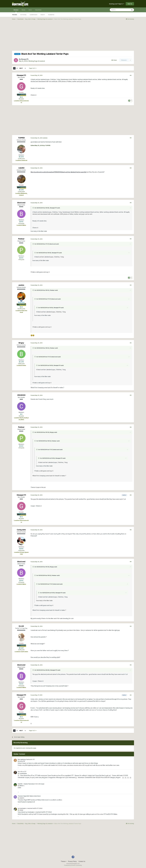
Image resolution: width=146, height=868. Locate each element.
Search (43, 15)
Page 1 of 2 (33, 68)
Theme (64, 861)
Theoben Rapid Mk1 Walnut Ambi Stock (29, 796)
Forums (15, 15)
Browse (16, 11)
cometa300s (23, 773)
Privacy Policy (72, 861)
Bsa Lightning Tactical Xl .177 (26, 759)
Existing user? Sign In (117, 4)
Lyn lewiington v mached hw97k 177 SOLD (30, 808)
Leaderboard (33, 15)
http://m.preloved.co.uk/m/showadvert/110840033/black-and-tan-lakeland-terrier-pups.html (59, 172)
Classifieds (38, 10)
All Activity (23, 15)
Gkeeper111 (25, 59)
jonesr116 (22, 761)
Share (114, 60)
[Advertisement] (73, 36)
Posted (37, 75)
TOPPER (21, 138)
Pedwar (21, 239)
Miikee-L (22, 786)
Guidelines (51, 15)
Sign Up (130, 4)
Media (23, 10)
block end (21, 203)
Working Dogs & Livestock (37, 61)
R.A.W (21, 626)
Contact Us (82, 861)
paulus (21, 285)
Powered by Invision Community (73, 865)
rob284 (21, 168)
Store (30, 10)
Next (21, 68)
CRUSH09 (21, 395)
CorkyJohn (21, 530)
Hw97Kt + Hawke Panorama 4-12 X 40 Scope (31, 784)
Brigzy (21, 343)
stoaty (21, 810)
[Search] (120, 10)
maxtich (22, 798)
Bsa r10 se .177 (22, 772)
